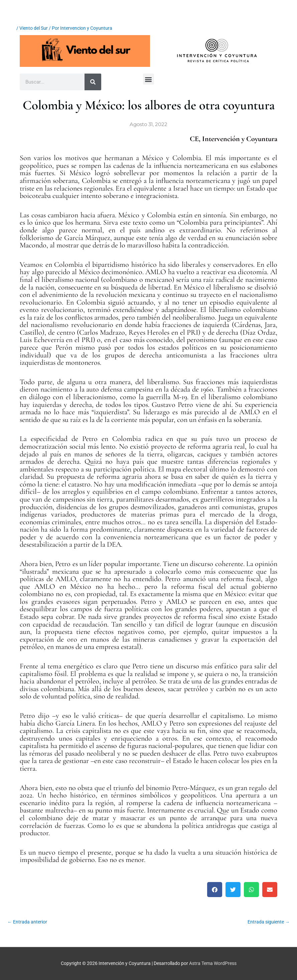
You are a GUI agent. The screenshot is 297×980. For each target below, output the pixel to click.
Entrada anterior (27, 922)
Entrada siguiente (269, 922)
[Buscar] (93, 82)
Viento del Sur (34, 28)
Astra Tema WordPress (213, 963)
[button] (148, 79)
